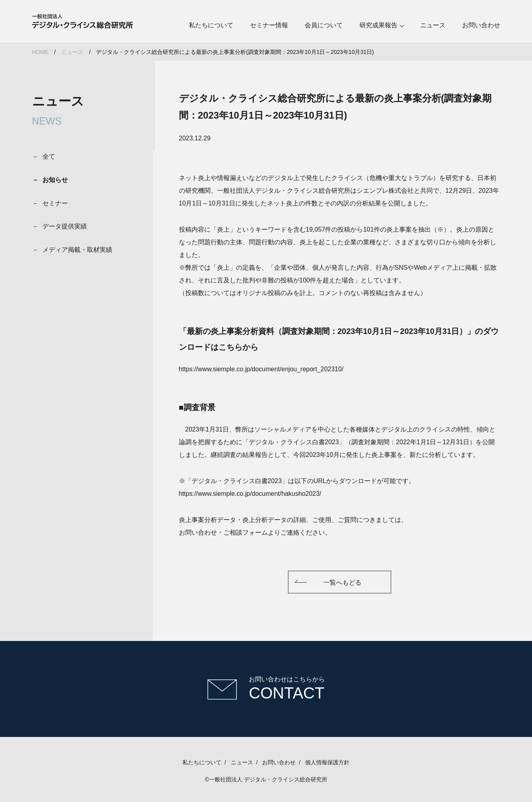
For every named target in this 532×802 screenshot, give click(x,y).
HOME (40, 52)
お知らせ (55, 180)
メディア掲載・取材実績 (77, 250)
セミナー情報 (269, 25)
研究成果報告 (378, 25)
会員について (324, 25)
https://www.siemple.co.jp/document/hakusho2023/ (250, 494)
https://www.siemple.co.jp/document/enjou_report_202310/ (261, 369)
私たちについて (211, 25)
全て (49, 156)
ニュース (433, 25)
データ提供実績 (65, 226)
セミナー (55, 203)
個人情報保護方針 (327, 762)
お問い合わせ (481, 25)
